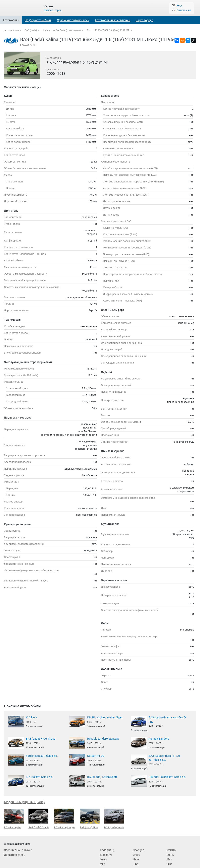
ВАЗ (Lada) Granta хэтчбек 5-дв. (167, 717)
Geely (103, 853)
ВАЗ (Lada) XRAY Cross (39, 734)
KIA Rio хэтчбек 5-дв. (38, 772)
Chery (136, 849)
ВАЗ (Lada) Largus (65, 813)
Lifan (169, 853)
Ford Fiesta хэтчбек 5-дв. (40, 751)
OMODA (170, 845)
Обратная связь (14, 849)
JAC (135, 858)
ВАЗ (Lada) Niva (90, 813)
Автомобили (11, 20)
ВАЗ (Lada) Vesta (114, 813)
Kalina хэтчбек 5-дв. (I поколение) (62, 30)
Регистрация (184, 10)
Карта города (144, 20)
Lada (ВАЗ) (106, 845)
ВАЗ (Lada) (31, 30)
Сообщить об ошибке (17, 845)
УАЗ (102, 858)
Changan (138, 845)
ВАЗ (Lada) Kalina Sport (101, 772)
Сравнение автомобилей (73, 20)
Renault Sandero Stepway (102, 734)
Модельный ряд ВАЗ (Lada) (24, 797)
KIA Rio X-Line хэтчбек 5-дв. (103, 717)
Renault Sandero (158, 734)
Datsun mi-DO (95, 751)
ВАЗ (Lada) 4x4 (14, 814)
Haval (136, 853)
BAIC (169, 858)
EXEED (170, 849)
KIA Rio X (31, 717)
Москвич (105, 849)
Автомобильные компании (112, 20)
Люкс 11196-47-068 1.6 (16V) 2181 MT (108, 30)
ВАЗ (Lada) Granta (39, 813)
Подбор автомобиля (38, 20)
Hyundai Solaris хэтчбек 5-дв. (165, 772)
